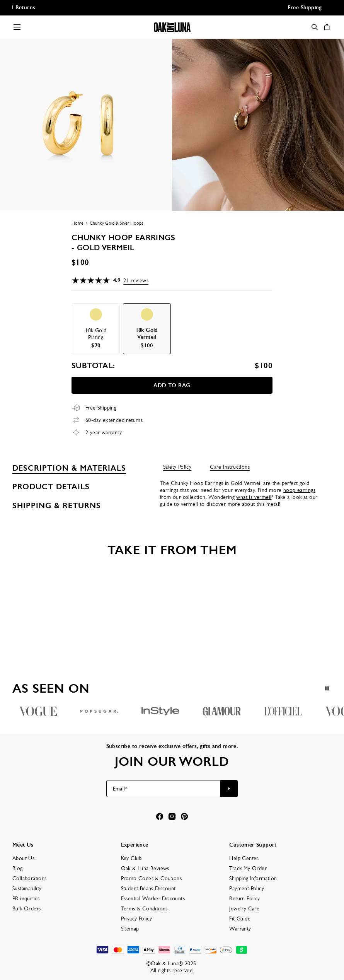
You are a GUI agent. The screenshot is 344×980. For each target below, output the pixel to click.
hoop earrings (299, 490)
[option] (96, 329)
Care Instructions (230, 467)
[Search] (315, 27)
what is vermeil (254, 497)
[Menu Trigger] (17, 27)
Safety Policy (177, 467)
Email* (120, 789)
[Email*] (164, 789)
